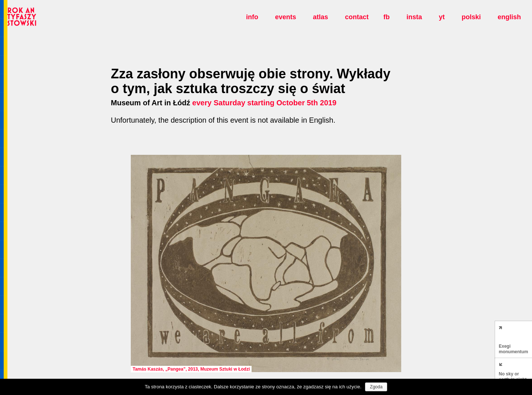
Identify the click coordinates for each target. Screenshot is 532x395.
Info (252, 17)
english (509, 17)
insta (414, 17)
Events (285, 17)
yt (442, 17)
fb (387, 17)
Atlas (320, 17)
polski (471, 17)
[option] (266, 263)
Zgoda (376, 387)
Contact (357, 17)
